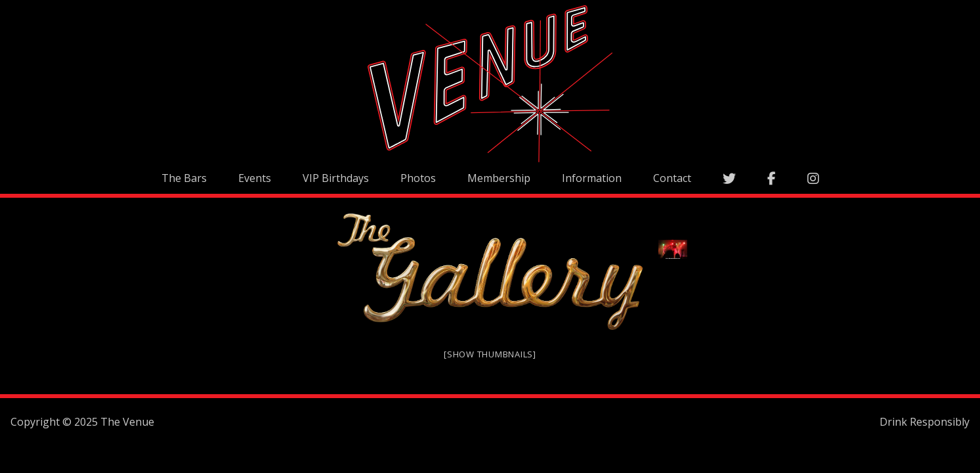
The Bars (184, 178)
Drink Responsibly (925, 422)
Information (592, 178)
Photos (418, 178)
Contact (672, 178)
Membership (499, 178)
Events (255, 178)
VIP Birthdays (336, 178)
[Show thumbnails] (490, 354)
